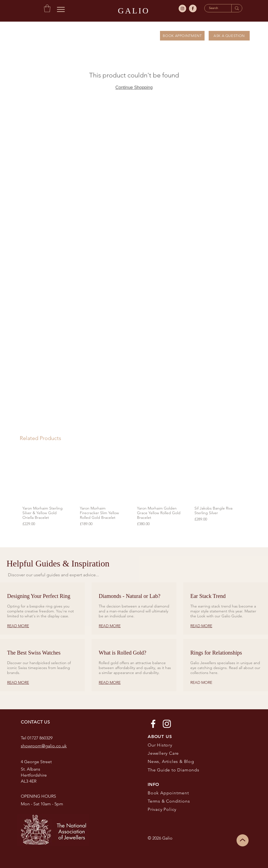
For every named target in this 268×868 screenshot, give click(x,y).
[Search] (214, 8)
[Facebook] (153, 724)
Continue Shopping (134, 87)
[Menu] (61, 9)
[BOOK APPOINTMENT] (182, 36)
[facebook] (193, 8)
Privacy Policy (163, 809)
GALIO (134, 11)
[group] (131, 491)
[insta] (182, 8)
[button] (47, 8)
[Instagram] (167, 724)
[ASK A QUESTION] (229, 36)
